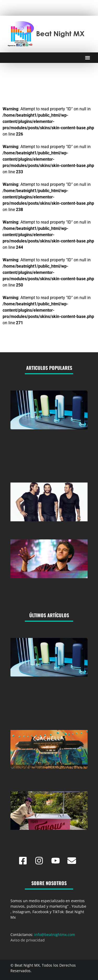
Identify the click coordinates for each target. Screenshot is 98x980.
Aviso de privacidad (28, 940)
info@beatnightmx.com (55, 935)
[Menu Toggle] (88, 58)
